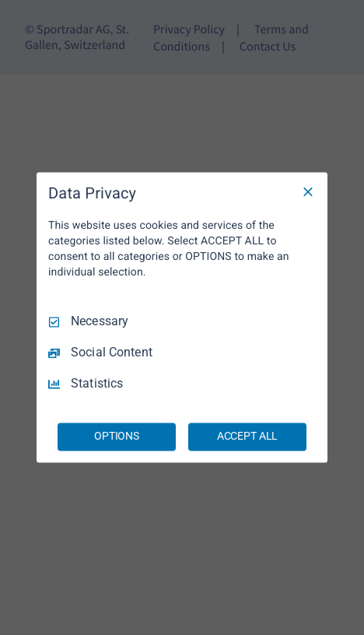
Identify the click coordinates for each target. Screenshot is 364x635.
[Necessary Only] (308, 191)
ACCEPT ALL (248, 437)
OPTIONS (117, 437)
